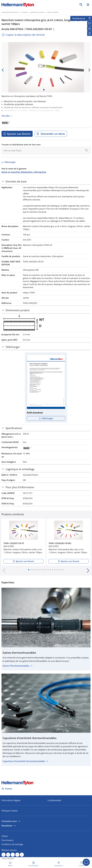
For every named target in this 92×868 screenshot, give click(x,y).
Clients (5, 836)
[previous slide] (3, 70)
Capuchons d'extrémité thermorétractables (24, 761)
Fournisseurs (8, 840)
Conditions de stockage (12, 844)
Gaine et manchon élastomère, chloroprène (24, 172)
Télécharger (10, 162)
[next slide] (89, 70)
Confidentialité (54, 800)
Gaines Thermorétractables (16, 666)
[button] (29, 570)
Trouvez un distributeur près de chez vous (21, 145)
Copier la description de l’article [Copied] (23, 35)
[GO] (81, 4)
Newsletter (7, 826)
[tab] (46, 182)
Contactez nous (9, 821)
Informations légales (11, 800)
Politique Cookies (10, 811)
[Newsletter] (90, 23)
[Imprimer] (90, 28)
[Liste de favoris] (90, 33)
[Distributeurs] (90, 18)
